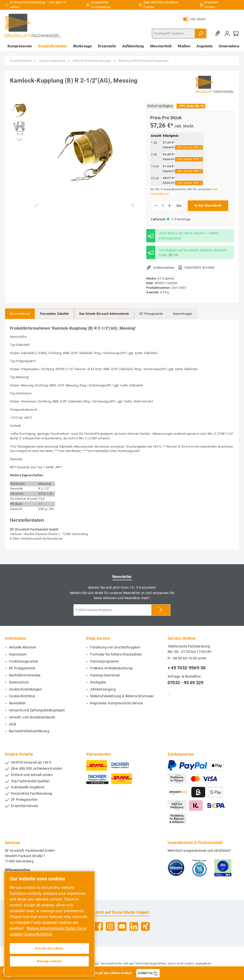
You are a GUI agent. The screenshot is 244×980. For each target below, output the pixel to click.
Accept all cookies (49, 948)
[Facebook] (99, 926)
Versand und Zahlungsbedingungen (37, 710)
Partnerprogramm (105, 661)
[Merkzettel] (219, 33)
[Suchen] (201, 34)
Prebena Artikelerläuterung (111, 668)
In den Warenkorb (208, 206)
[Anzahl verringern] (156, 206)
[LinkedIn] (134, 926)
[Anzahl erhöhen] (170, 206)
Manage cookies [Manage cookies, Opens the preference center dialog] (49, 961)
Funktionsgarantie (23, 661)
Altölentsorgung (103, 689)
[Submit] (161, 610)
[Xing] (145, 926)
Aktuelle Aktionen (23, 647)
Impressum (18, 654)
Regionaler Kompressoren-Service (117, 703)
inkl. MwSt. (195, 19)
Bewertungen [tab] (183, 314)
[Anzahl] (163, 206)
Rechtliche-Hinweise (25, 675)
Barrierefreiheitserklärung (29, 731)
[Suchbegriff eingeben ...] (173, 34)
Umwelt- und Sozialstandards (32, 717)
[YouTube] (122, 926)
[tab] (20, 314)
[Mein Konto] (227, 33)
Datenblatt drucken (200, 267)
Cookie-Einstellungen (25, 689)
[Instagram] (110, 926)
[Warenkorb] (236, 33)
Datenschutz (19, 682)
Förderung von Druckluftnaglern (115, 647)
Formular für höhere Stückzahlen (116, 654)
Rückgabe (98, 682)
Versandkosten (111, 963)
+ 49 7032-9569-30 (187, 668)
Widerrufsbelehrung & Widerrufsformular (122, 696)
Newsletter (17, 703)
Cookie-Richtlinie (22, 696)
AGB (12, 724)
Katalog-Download (105, 675)
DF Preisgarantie (22, 668)
